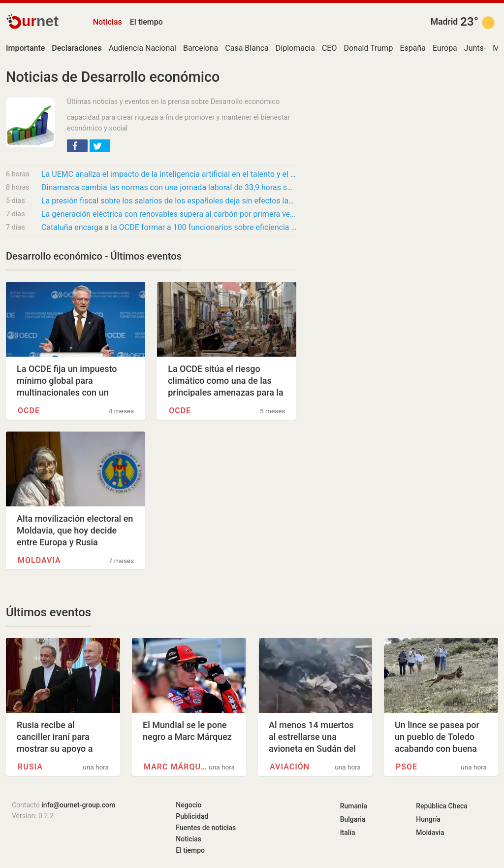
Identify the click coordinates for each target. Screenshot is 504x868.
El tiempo (146, 22)
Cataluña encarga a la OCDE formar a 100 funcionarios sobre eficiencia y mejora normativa (169, 227)
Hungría (428, 819)
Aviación (290, 767)
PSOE (407, 767)
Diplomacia (295, 48)
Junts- (475, 48)
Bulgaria (353, 819)
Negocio (189, 805)
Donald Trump (368, 48)
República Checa (442, 806)
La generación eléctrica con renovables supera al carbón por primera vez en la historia (169, 214)
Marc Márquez (176, 767)
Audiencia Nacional (142, 48)
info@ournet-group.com (78, 805)
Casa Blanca (247, 48)
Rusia (30, 767)
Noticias (108, 22)
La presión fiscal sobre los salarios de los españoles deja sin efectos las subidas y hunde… (169, 201)
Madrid (444, 22)
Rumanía (354, 806)
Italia (348, 833)
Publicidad (192, 816)
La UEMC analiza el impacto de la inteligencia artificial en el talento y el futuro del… (169, 174)
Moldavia (39, 560)
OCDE (29, 411)
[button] (77, 146)
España (413, 48)
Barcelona (201, 48)
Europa (445, 48)
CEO (330, 48)
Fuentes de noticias (206, 828)
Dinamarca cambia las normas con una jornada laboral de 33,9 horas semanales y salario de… (169, 187)
